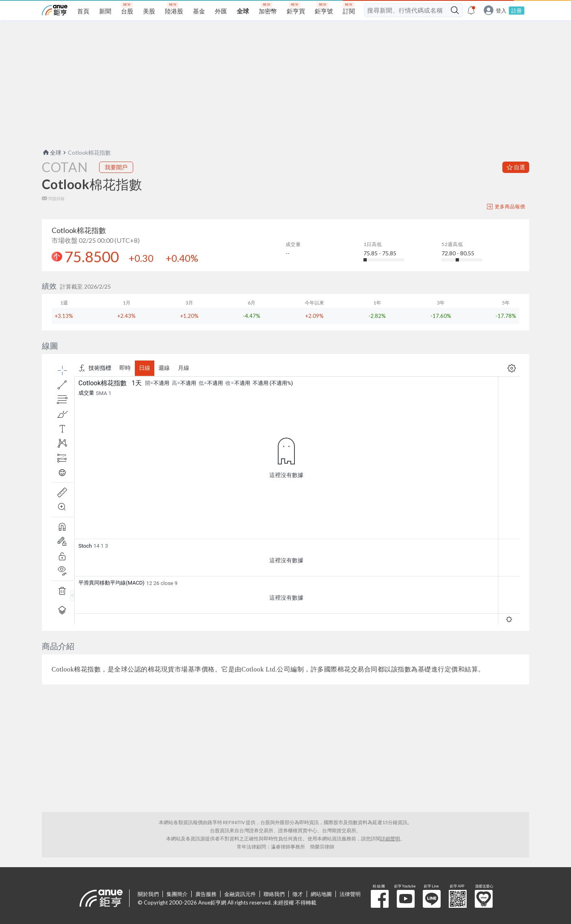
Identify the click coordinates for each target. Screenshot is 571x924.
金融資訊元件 (240, 894)
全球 (52, 152)
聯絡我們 (274, 894)
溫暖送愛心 (484, 899)
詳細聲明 (390, 839)
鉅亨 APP (458, 899)
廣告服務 (206, 894)
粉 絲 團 (380, 899)
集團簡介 (177, 894)
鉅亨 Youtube (406, 899)
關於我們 (148, 894)
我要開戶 (116, 167)
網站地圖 (321, 894)
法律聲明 (350, 894)
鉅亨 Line (432, 899)
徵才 (298, 894)
